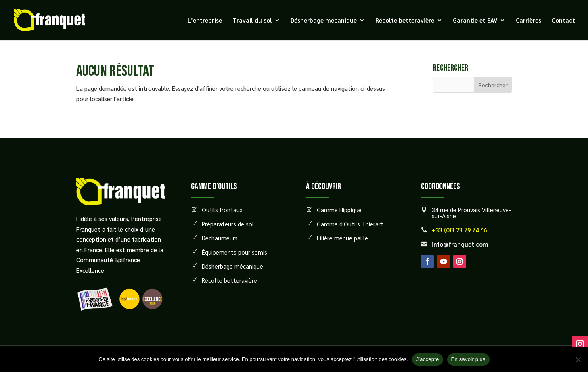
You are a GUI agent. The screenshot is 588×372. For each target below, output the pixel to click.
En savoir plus (468, 359)
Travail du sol (252, 21)
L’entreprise (205, 21)
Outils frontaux (222, 210)
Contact (563, 21)
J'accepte (428, 359)
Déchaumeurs (220, 238)
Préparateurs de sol (228, 224)
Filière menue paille (342, 238)
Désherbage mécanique (324, 21)
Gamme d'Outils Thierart (350, 224)
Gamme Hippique (339, 210)
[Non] (578, 359)
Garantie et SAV (475, 21)
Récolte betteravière (405, 21)
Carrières (528, 21)
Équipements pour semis (234, 252)
